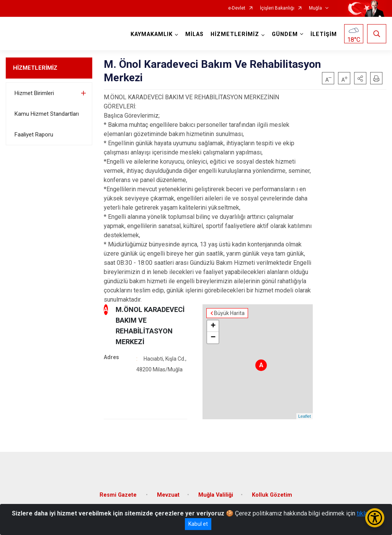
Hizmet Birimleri (34, 93)
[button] (360, 78)
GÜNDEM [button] (285, 34)
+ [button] (213, 326)
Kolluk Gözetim (272, 495)
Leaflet (305, 416)
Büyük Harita (229, 313)
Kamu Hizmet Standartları (47, 114)
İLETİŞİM (324, 34)
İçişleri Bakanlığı (277, 8)
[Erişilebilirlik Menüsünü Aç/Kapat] (375, 518)
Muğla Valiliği (216, 495)
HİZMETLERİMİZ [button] (235, 34)
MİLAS (194, 34)
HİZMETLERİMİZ (35, 68)
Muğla (315, 8)
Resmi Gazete (119, 495)
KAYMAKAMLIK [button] (152, 34)
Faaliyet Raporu (34, 135)
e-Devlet (237, 8)
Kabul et (198, 524)
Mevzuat (168, 495)
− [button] (213, 338)
